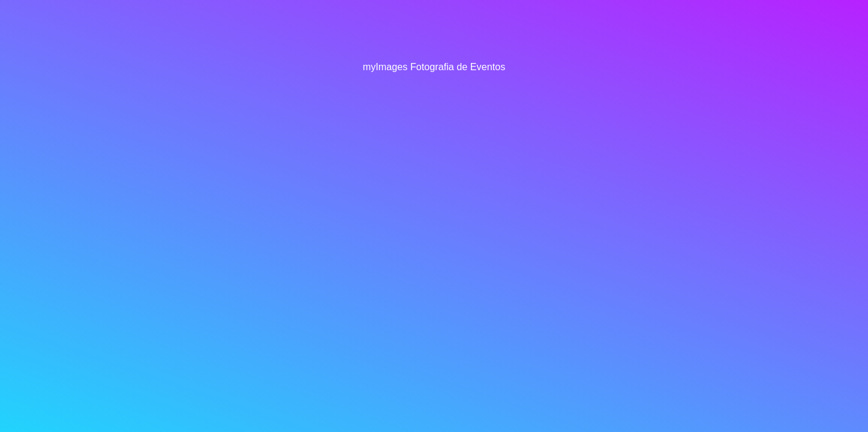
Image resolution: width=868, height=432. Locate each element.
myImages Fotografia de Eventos (434, 67)
